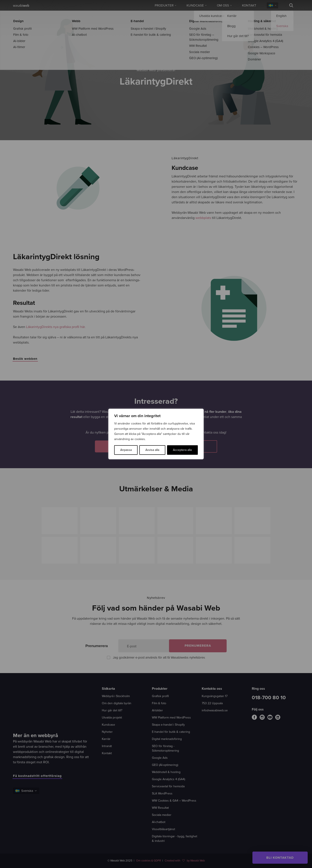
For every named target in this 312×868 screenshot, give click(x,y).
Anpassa (126, 450)
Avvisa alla (152, 450)
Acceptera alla (182, 450)
